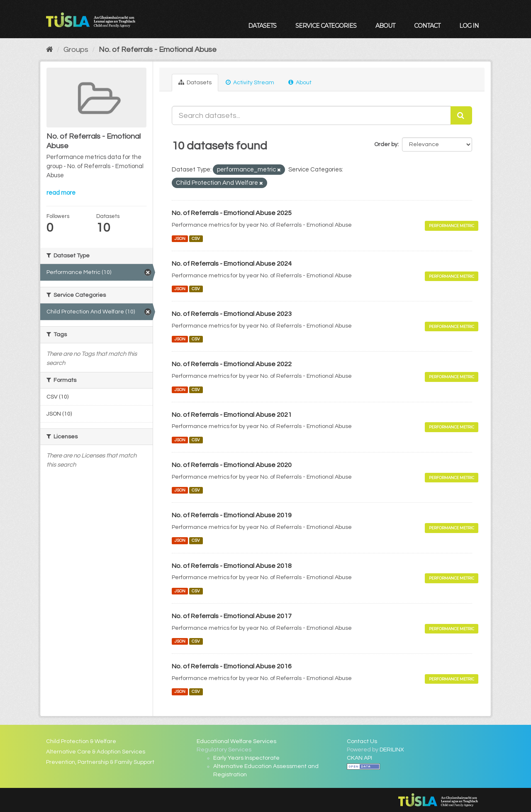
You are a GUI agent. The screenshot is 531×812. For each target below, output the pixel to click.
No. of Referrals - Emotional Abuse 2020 (232, 465)
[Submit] (461, 115)
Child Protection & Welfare (81, 741)
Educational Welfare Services (236, 741)
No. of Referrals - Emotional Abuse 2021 (232, 415)
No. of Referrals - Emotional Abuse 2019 (232, 515)
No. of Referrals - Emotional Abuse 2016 (232, 666)
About (385, 26)
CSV (196, 238)
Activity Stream (250, 82)
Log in (469, 26)
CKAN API (359, 758)
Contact (427, 26)
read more (61, 193)
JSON (180, 238)
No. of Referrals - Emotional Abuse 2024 (232, 264)
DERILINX (392, 750)
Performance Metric (452, 226)
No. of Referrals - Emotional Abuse (158, 50)
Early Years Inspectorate (246, 758)
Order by (386, 144)
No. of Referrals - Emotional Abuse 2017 (232, 616)
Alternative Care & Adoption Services (96, 752)
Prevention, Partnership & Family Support (100, 762)
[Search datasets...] (312, 115)
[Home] (50, 50)
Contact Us (362, 741)
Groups (76, 50)
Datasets (262, 26)
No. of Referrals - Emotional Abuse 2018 (232, 566)
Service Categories (326, 26)
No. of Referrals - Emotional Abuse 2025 (232, 213)
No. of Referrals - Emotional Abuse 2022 (232, 364)
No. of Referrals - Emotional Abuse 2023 (232, 314)
